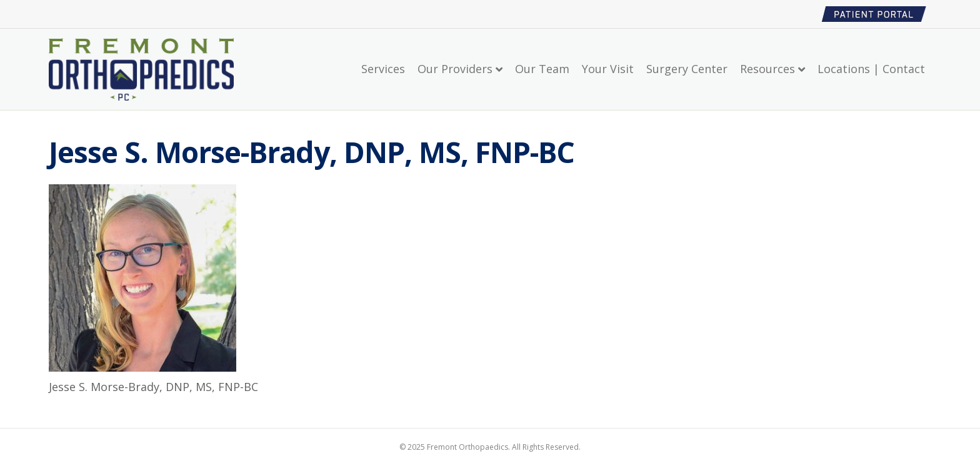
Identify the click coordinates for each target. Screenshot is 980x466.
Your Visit (608, 69)
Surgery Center (687, 69)
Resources (767, 69)
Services (383, 69)
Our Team (542, 69)
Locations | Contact (871, 69)
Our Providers (455, 69)
